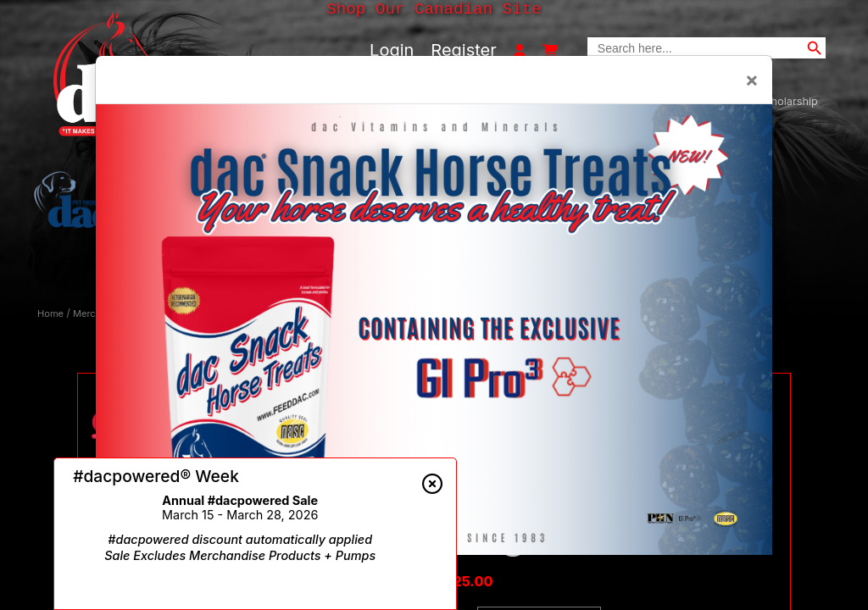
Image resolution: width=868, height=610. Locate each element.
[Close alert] (432, 484)
